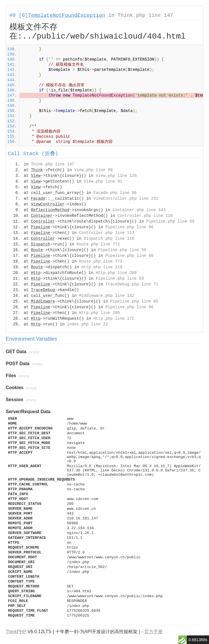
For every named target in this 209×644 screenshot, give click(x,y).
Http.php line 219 (102, 267)
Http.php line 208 (116, 273)
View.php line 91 (103, 181)
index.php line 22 (87, 324)
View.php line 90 (93, 170)
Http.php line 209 (99, 313)
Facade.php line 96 (115, 193)
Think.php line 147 (145, 15)
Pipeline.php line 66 (130, 227)
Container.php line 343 (139, 210)
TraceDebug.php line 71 (132, 284)
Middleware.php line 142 (107, 296)
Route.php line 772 (98, 244)
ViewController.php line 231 (126, 199)
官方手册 (154, 632)
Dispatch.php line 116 (109, 239)
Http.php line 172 (114, 319)
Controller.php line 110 (145, 216)
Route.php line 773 (100, 261)
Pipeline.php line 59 (170, 221)
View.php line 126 (116, 176)
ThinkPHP (16, 632)
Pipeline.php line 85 (134, 301)
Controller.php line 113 (107, 233)
